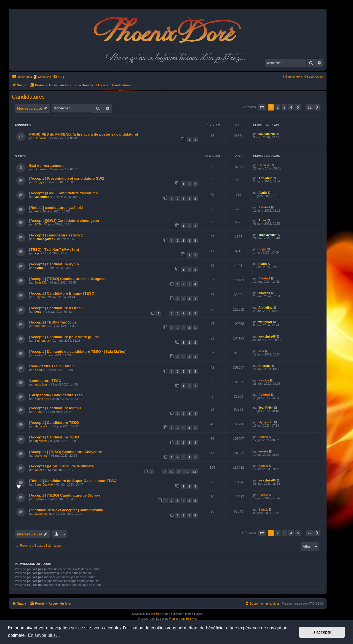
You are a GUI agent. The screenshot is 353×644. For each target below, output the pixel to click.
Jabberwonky (43, 514)
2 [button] (278, 107)
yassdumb (42, 197)
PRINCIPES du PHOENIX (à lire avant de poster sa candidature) (84, 134)
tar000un (40, 326)
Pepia (262, 249)
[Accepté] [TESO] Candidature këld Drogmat (67, 279)
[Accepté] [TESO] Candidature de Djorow (65, 495)
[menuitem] (58, 77)
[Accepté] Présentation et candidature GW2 (67, 178)
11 (179, 472)
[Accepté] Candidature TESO (54, 423)
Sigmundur (42, 341)
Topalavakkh (268, 235)
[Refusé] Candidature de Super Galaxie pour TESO (73, 481)
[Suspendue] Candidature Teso (56, 395)
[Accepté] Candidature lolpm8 (55, 408)
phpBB (155, 614)
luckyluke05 (267, 134)
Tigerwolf (41, 441)
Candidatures (28, 97)
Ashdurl (264, 207)
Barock (263, 437)
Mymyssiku (42, 426)
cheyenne (41, 456)
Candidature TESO (45, 381)
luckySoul (41, 384)
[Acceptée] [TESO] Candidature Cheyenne (65, 452)
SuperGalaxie (44, 484)
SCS (38, 224)
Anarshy (264, 366)
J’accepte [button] (322, 632)
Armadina (265, 178)
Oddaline (41, 138)
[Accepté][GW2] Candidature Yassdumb (64, 193)
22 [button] (310, 107)
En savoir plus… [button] (44, 635)
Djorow (39, 499)
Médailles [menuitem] (44, 77)
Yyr (37, 253)
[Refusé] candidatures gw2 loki (56, 208)
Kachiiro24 (42, 399)
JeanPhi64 (266, 408)
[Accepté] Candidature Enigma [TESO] (62, 293)
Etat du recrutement (46, 165)
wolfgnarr (265, 322)
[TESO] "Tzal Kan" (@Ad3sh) (54, 250)
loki (37, 211)
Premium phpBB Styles (183, 619)
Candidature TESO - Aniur (52, 366)
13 (194, 472)
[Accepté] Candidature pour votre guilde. (65, 337)
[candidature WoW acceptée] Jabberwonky (66, 510)
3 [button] (284, 107)
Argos (38, 412)
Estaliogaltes (44, 239)
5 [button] (298, 107)
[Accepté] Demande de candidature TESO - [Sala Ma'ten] (78, 351)
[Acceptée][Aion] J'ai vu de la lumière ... (64, 466)
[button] (262, 107)
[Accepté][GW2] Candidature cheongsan (64, 221)
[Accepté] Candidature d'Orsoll (56, 308)
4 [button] (291, 107)
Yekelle (263, 451)
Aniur (262, 220)
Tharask (264, 293)
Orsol (38, 312)
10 (171, 472)
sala (37, 355)
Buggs (39, 182)
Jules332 (41, 282)
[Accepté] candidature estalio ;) (56, 235)
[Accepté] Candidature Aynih (54, 264)
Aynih (263, 193)
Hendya (264, 380)
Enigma (40, 297)
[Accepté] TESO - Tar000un (53, 322)
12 (187, 472)
